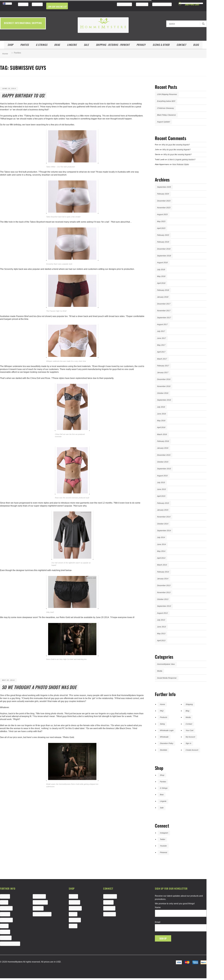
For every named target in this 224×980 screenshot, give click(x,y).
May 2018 (161, 276)
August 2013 (162, 613)
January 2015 (163, 510)
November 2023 (164, 208)
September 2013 (164, 606)
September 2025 (164, 187)
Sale (86, 45)
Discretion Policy (166, 743)
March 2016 (162, 434)
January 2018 (163, 297)
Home (5, 54)
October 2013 (163, 599)
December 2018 (164, 249)
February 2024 (163, 194)
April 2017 (161, 352)
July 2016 (161, 407)
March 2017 (162, 359)
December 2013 (164, 585)
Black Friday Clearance (166, 115)
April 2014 (161, 558)
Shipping (189, 704)
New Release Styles (181, 164)
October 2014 (163, 524)
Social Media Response (167, 678)
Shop (10, 45)
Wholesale (164, 737)
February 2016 (163, 441)
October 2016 (163, 393)
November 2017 (164, 311)
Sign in (188, 743)
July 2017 (161, 331)
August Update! (163, 122)
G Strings (42, 45)
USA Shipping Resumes (167, 94)
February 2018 (163, 290)
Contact (181, 45)
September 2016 (164, 400)
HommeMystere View (166, 664)
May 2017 (161, 345)
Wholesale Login (167, 730)
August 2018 (162, 262)
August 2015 (162, 476)
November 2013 (164, 592)
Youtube (163, 846)
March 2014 (162, 565)
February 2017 (163, 366)
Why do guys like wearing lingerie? (176, 145)
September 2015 (164, 469)
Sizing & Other (161, 45)
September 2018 (164, 256)
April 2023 (161, 228)
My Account (190, 737)
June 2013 (161, 627)
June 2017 (161, 338)
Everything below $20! (166, 101)
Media (160, 671)
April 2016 (161, 427)
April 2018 (161, 283)
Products (163, 717)
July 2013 (161, 620)
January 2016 (163, 448)
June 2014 (161, 544)
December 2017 (164, 304)
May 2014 (161, 551)
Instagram (164, 833)
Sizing (162, 724)
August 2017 (162, 324)
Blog (196, 45)
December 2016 (164, 379)
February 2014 (163, 572)
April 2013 (161, 640)
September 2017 (164, 318)
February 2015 (163, 503)
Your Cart (189, 730)
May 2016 (161, 420)
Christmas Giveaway (165, 108)
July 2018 (161, 269)
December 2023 (164, 201)
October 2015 (163, 462)
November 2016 (164, 386)
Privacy (141, 45)
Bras (57, 45)
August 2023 (162, 214)
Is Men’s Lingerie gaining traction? (181, 159)
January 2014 (163, 579)
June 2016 (161, 414)
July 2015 (161, 482)
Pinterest (163, 852)
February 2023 (163, 235)
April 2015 (161, 496)
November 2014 (164, 517)
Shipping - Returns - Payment (113, 45)
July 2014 (161, 537)
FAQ (162, 711)
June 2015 (161, 489)
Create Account (192, 750)
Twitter (162, 839)
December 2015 (164, 455)
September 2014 (164, 530)
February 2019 (163, 242)
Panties (25, 45)
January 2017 (163, 372)
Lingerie (72, 45)
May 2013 (161, 633)
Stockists (163, 750)
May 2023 (161, 221)
